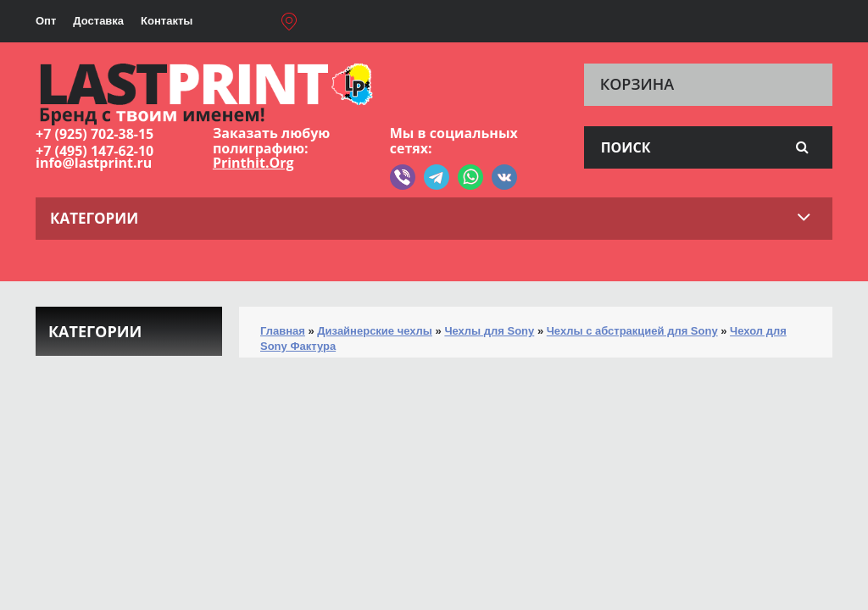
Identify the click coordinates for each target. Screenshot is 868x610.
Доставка (98, 21)
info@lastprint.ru (94, 163)
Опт (46, 21)
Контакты (167, 21)
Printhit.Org (253, 163)
